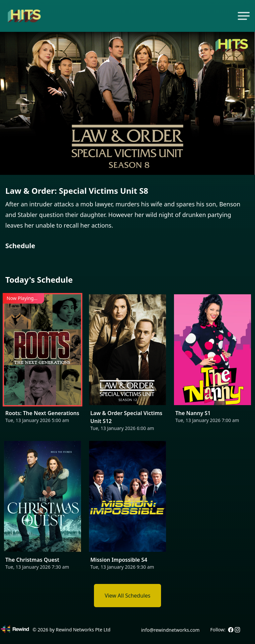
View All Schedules (127, 596)
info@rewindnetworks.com (170, 630)
